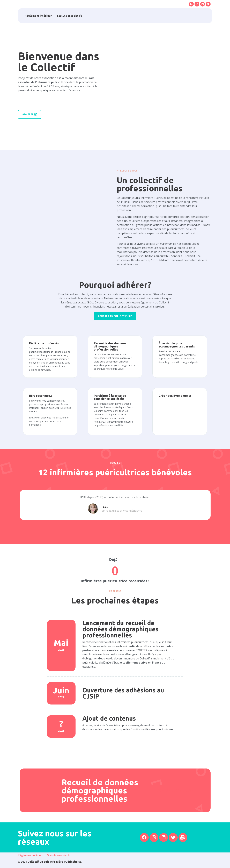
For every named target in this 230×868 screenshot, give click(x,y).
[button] (196, 16)
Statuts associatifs (69, 16)
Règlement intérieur (38, 16)
